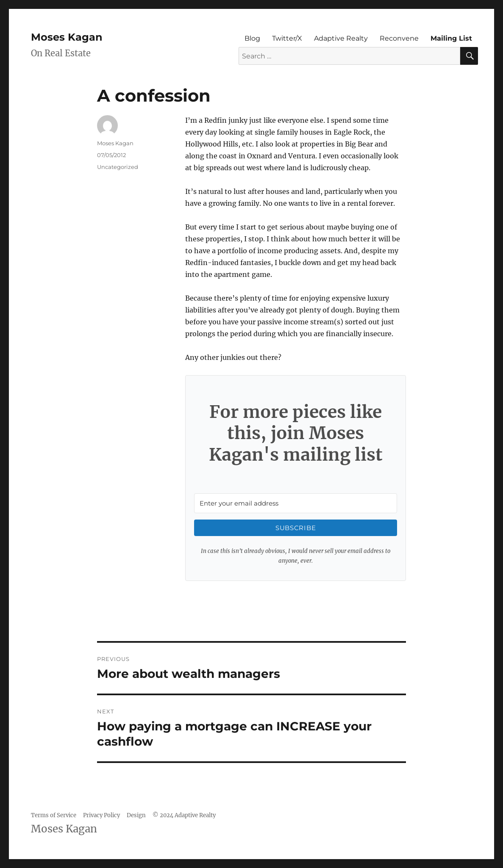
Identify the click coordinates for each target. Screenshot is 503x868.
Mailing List (451, 38)
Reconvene (399, 38)
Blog (252, 38)
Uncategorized (118, 167)
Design (136, 815)
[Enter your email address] (295, 503)
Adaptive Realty (341, 38)
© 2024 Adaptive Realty (184, 815)
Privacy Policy (101, 815)
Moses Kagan (67, 37)
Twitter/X (287, 38)
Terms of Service (54, 815)
